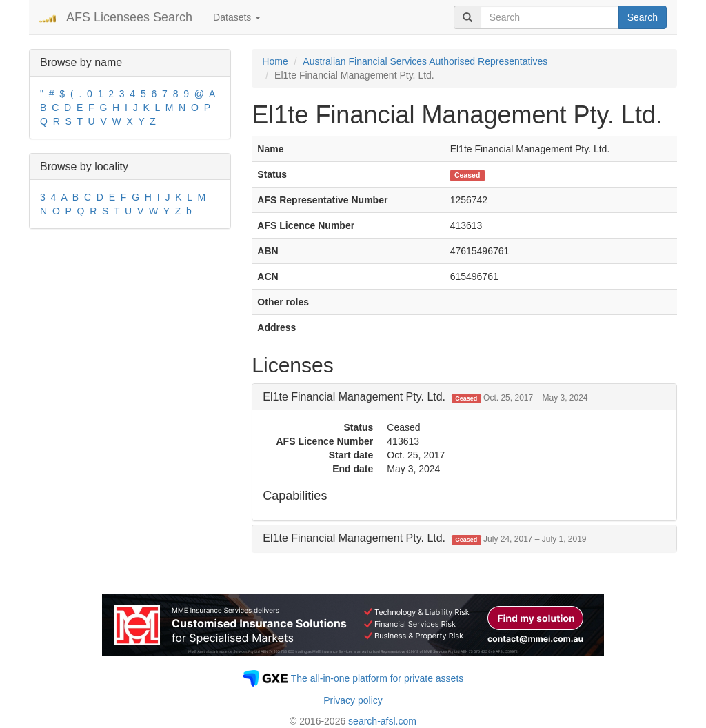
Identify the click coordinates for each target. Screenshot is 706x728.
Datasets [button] (237, 17)
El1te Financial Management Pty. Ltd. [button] (425, 397)
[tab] (464, 397)
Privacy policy (353, 700)
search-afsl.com (382, 721)
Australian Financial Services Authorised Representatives (425, 61)
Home (275, 61)
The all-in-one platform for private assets (377, 678)
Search (643, 17)
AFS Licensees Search (129, 17)
